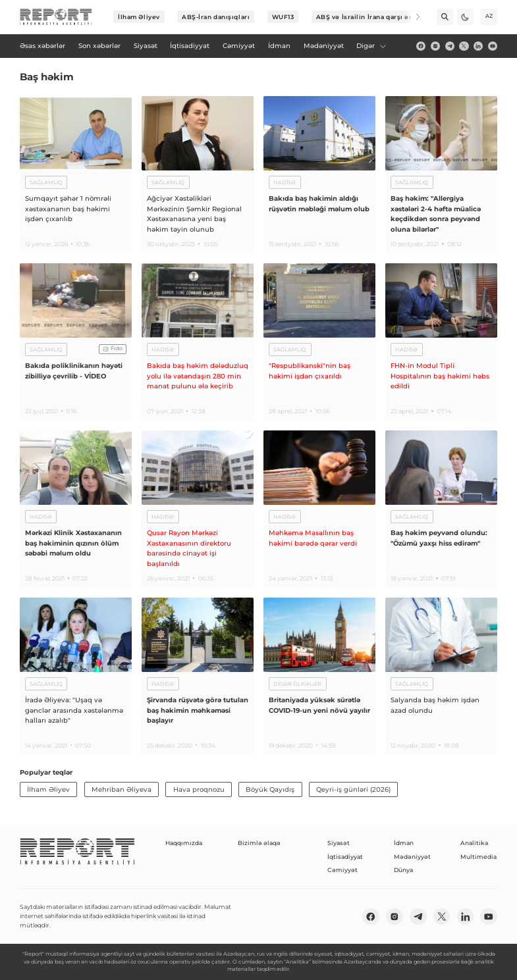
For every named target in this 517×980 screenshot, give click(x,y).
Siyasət (339, 843)
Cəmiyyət (342, 870)
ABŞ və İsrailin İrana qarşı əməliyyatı (378, 17)
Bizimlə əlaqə (259, 843)
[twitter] (464, 46)
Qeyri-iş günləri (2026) (353, 789)
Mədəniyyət (412, 857)
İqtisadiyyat (345, 857)
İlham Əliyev (139, 17)
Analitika (474, 843)
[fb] (421, 46)
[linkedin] (478, 46)
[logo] (56, 17)
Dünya (403, 870)
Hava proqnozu (199, 789)
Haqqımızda (184, 843)
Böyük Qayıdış (270, 789)
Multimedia (478, 857)
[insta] (435, 46)
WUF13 (283, 17)
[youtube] (493, 46)
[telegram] (450, 46)
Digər (371, 46)
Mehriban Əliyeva (122, 789)
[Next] (412, 17)
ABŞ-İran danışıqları (216, 17)
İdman (404, 843)
